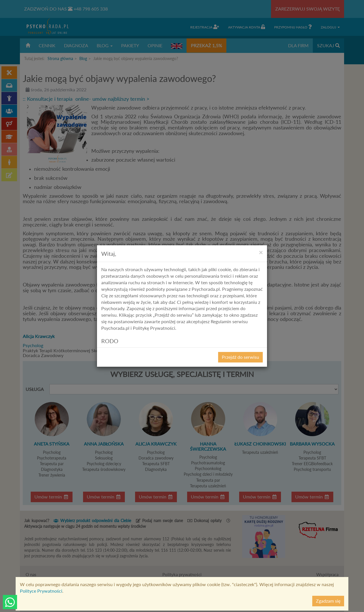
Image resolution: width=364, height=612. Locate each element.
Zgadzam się (328, 601)
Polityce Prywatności (41, 591)
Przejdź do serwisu (240, 357)
